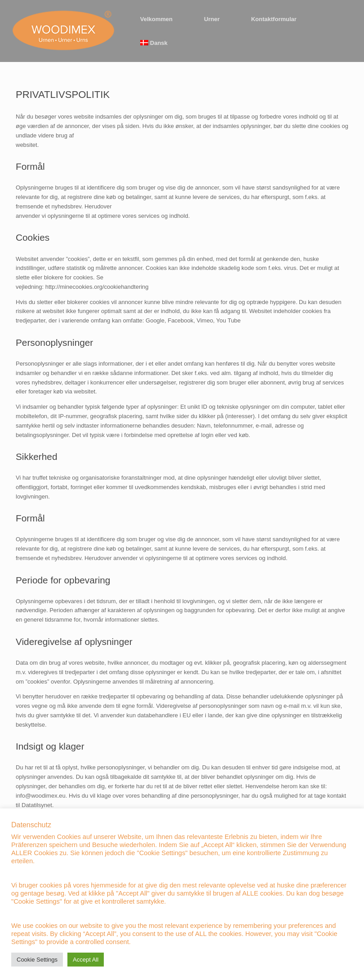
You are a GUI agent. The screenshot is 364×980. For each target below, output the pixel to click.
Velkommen (156, 19)
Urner (212, 19)
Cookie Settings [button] (37, 960)
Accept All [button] (86, 960)
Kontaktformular (274, 19)
